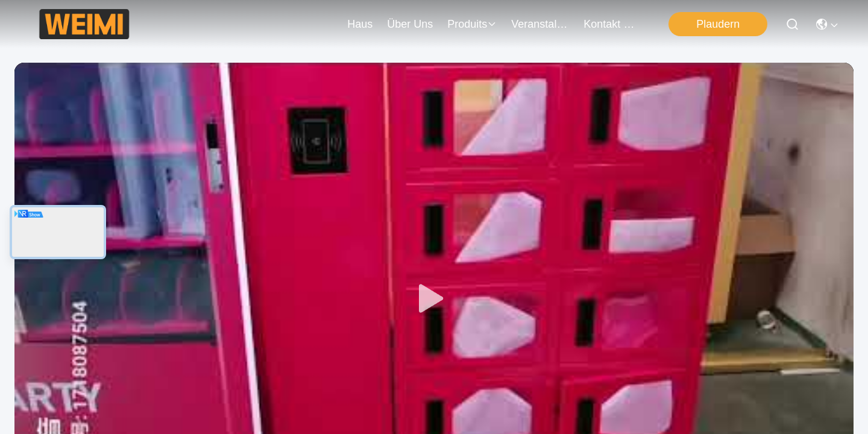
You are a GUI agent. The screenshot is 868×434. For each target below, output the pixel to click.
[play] (434, 299)
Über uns (410, 24)
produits (472, 24)
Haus (360, 24)
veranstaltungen (540, 24)
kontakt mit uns (612, 24)
